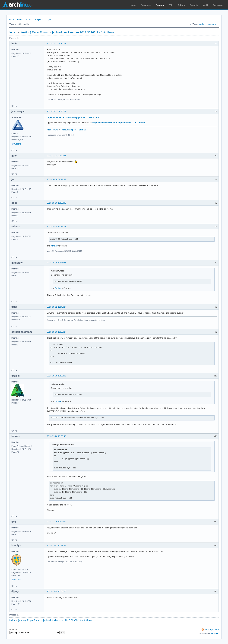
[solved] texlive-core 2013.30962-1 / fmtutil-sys (83, 32)
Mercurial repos (68, 130)
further (54, 246)
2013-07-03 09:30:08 (56, 43)
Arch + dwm (52, 130)
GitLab (181, 5)
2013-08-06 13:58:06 (56, 203)
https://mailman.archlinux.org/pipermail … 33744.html (73, 117)
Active (202, 24)
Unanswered (212, 24)
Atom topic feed (212, 630)
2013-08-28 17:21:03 (56, 226)
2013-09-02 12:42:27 (56, 307)
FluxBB (215, 634)
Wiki (171, 5)
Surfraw (83, 130)
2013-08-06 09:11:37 (56, 179)
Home (133, 5)
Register (39, 20)
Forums (160, 5)
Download (218, 5)
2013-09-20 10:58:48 (56, 436)
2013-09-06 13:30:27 (56, 332)
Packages (146, 5)
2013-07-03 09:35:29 (56, 111)
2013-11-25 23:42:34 (56, 545)
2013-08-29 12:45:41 (56, 263)
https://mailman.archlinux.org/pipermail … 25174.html (119, 123)
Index (12, 20)
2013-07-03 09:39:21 (56, 156)
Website (18, 144)
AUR (206, 5)
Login (48, 20)
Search (29, 20)
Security (194, 5)
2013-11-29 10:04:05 (56, 591)
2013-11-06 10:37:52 (56, 522)
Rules (20, 20)
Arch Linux (17, 5)
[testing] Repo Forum (34, 32)
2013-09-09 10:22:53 (56, 376)
